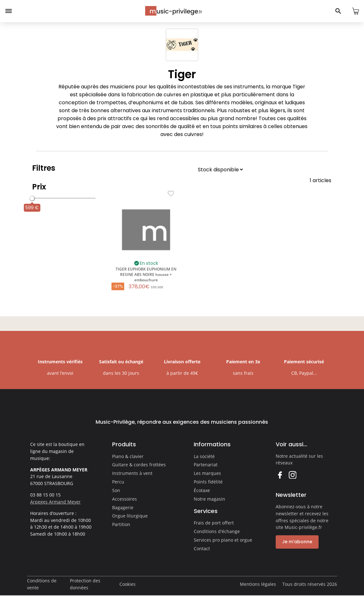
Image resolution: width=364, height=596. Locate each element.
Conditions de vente (42, 584)
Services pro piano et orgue (223, 540)
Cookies (128, 584)
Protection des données (85, 584)
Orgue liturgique (130, 516)
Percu (118, 482)
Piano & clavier (128, 456)
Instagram (292, 475)
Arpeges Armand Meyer (55, 502)
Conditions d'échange (217, 531)
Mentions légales (258, 584)
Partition (121, 524)
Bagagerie (123, 507)
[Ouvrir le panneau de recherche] (338, 11)
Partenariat (206, 465)
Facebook (280, 475)
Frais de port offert (214, 523)
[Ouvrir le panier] (355, 11)
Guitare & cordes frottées (139, 465)
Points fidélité (208, 482)
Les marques (207, 473)
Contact (202, 548)
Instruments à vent (132, 473)
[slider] (32, 198)
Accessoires (125, 499)
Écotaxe (202, 490)
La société (204, 456)
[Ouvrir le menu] (9, 11)
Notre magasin (209, 499)
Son (116, 490)
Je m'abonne (297, 542)
